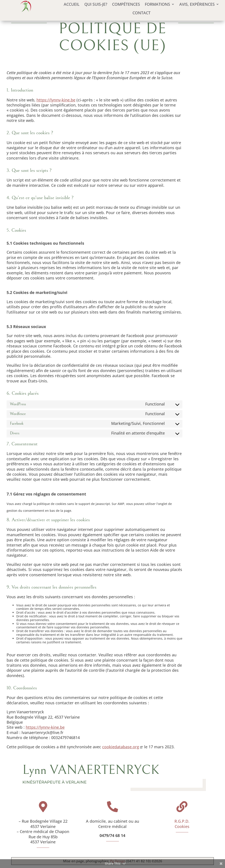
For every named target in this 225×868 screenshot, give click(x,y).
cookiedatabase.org (121, 747)
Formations (157, 4)
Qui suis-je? (96, 4)
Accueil (72, 4)
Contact (142, 13)
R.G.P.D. (182, 821)
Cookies (182, 826)
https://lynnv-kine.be (56, 100)
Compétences (126, 4)
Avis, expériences (197, 4)
